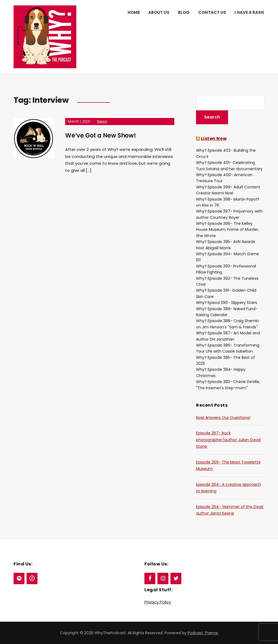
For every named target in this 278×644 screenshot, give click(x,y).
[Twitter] (176, 578)
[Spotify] (19, 578)
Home (134, 12)
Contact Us (212, 12)
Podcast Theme (203, 633)
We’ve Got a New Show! (101, 136)
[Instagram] (163, 578)
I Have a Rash (249, 12)
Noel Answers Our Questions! (223, 418)
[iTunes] (32, 578)
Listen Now (214, 139)
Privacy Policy (158, 602)
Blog (184, 12)
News (102, 121)
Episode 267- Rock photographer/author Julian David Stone (228, 440)
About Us (159, 12)
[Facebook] (150, 578)
